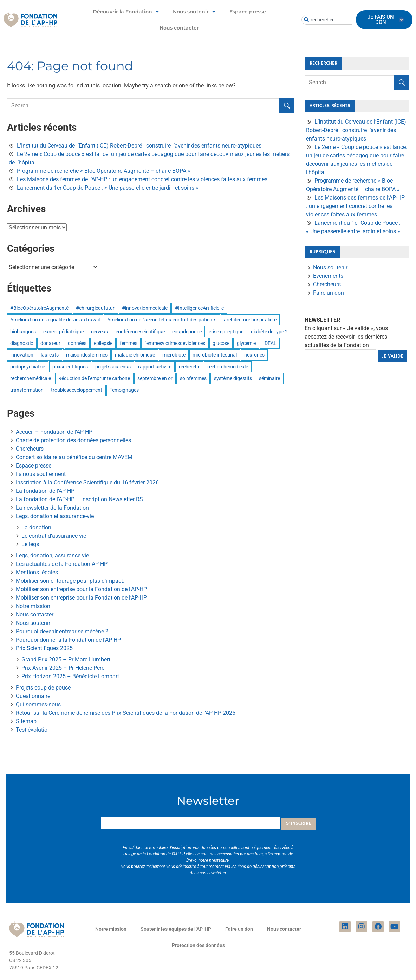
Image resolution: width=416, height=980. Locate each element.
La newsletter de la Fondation (52, 508)
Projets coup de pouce (43, 688)
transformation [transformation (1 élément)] (27, 390)
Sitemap (26, 721)
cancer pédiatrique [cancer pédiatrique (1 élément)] (63, 332)
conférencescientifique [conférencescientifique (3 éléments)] (140, 332)
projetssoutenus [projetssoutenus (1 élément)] (113, 367)
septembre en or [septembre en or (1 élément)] (155, 378)
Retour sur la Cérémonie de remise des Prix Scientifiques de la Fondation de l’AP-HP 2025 (126, 713)
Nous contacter (179, 28)
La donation (36, 527)
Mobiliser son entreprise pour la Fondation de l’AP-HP (81, 589)
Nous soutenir (194, 12)
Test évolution (33, 730)
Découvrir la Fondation (126, 12)
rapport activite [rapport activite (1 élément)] (155, 367)
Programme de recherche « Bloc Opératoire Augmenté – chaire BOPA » (104, 171)
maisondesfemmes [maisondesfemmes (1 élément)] (87, 355)
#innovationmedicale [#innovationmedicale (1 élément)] (145, 308)
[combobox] (337, 20)
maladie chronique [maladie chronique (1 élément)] (135, 355)
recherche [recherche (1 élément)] (190, 367)
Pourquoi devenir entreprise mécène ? (62, 631)
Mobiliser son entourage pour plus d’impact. (70, 581)
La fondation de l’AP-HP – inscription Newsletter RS (79, 499)
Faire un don (329, 293)
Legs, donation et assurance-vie (55, 516)
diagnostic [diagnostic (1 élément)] (22, 343)
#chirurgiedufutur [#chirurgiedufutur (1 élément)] (95, 308)
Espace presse (248, 12)
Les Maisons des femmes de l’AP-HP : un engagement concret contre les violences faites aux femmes (142, 179)
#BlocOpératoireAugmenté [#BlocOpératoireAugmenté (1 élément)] (39, 308)
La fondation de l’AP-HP (45, 491)
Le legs (30, 544)
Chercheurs (30, 449)
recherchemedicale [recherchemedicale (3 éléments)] (228, 367)
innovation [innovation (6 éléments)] (22, 355)
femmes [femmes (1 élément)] (129, 343)
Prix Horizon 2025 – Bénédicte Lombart (70, 676)
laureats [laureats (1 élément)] (50, 355)
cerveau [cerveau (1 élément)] (100, 332)
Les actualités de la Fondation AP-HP (62, 564)
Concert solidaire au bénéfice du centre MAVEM (74, 457)
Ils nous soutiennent (41, 474)
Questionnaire (33, 696)
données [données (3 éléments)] (77, 343)
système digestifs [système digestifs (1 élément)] (233, 378)
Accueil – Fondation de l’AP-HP (54, 432)
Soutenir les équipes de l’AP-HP (176, 929)
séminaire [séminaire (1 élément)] (269, 378)
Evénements (328, 276)
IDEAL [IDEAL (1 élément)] (270, 343)
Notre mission (33, 606)
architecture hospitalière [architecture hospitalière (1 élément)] (250, 320)
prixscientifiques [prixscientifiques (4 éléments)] (70, 367)
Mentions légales (37, 572)
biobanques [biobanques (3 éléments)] (23, 332)
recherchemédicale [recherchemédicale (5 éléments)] (31, 378)
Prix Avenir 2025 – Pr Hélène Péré (63, 668)
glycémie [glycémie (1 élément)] (246, 343)
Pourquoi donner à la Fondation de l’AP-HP (68, 640)
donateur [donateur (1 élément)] (50, 343)
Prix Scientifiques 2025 (44, 648)
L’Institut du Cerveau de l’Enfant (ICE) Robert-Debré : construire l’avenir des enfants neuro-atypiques (139, 146)
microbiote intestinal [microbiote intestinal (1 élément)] (215, 355)
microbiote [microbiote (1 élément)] (174, 355)
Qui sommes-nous (38, 704)
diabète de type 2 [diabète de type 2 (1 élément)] (269, 332)
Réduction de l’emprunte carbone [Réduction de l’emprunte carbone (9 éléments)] (94, 378)
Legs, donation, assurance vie (52, 556)
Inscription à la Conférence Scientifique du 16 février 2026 (87, 482)
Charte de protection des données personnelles (73, 440)
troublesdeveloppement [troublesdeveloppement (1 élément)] (77, 390)
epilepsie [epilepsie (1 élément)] (103, 343)
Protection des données (198, 945)
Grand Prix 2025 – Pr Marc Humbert (66, 659)
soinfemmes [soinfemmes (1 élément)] (193, 378)
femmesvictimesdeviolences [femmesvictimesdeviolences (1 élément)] (175, 343)
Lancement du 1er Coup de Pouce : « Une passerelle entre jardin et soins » (108, 188)
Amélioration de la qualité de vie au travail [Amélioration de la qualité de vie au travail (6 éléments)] (55, 320)
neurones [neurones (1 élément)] (254, 355)
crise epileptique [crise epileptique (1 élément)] (226, 332)
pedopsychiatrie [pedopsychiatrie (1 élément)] (28, 367)
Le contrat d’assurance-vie (54, 536)
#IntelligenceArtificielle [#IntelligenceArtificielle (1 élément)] (199, 308)
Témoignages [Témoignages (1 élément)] (124, 390)
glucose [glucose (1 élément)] (221, 343)
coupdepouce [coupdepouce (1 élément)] (187, 332)
